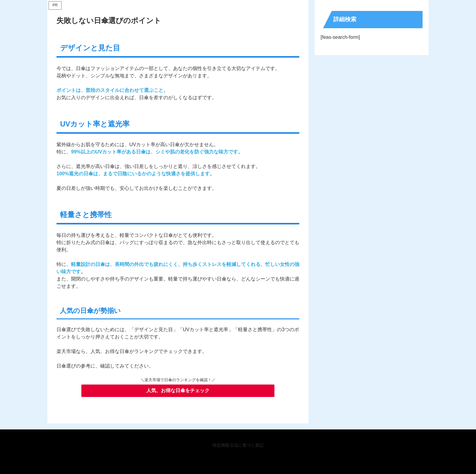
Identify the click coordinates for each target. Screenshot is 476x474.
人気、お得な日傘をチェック (178, 390)
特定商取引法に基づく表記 (238, 445)
